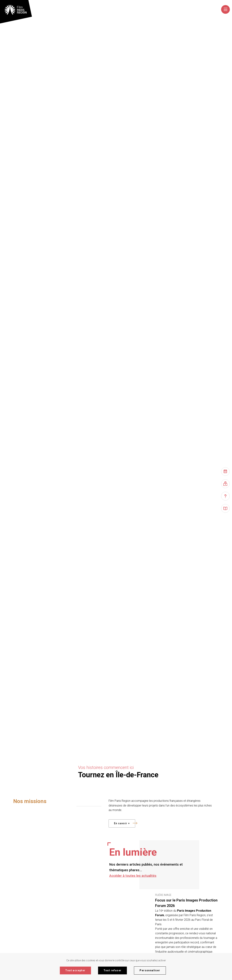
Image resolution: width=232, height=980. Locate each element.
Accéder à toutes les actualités (133, 876)
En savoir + (125, 823)
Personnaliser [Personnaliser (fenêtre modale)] (150, 970)
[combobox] (155, 10)
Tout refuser (113, 970)
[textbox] (154, 10)
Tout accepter (75, 970)
